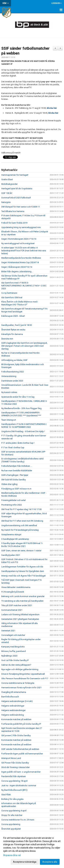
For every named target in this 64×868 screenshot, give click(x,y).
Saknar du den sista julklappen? (16, 665)
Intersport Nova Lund (11, 758)
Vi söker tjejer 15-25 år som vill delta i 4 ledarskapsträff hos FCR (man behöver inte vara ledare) (24, 251)
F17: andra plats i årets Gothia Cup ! (18, 443)
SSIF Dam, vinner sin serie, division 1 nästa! (21, 551)
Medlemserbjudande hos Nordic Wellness (21, 258)
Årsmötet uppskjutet (11, 829)
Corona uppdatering (11, 824)
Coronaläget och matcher (13, 635)
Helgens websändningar (13, 706)
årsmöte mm (7, 339)
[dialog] (32, 850)
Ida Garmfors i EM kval (12, 297)
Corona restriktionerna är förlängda (18, 683)
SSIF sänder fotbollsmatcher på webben (20, 749)
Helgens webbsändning (13, 715)
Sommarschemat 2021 (12, 610)
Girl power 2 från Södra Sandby (16, 735)
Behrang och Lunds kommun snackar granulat (23, 596)
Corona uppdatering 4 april (14, 811)
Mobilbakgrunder (9, 184)
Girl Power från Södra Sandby (15, 763)
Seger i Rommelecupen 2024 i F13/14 (19, 239)
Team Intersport (9, 420)
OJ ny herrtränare (9, 293)
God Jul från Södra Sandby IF (15, 660)
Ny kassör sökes (9, 392)
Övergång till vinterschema (14, 692)
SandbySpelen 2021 (11, 555)
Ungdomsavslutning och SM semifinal (19, 525)
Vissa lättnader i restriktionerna (16, 587)
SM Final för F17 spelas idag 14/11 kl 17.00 (21, 509)
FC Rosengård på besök (13, 592)
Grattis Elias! (7, 179)
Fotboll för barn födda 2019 (14, 223)
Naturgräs (6, 202)
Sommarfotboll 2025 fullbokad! (16, 198)
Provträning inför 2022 (12, 505)
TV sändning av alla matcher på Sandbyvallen (22, 601)
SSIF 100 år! (7, 193)
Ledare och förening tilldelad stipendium (20, 615)
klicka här (52, 108)
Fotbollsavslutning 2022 (13, 372)
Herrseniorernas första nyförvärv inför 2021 (21, 688)
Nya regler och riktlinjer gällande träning (20, 669)
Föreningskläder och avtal (13, 500)
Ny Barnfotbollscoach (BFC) (14, 790)
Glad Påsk (6, 795)
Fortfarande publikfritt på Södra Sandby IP (21, 724)
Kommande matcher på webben (16, 719)
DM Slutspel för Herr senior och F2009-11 (21, 207)
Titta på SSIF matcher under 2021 (17, 605)
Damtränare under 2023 (12, 381)
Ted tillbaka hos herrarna (13, 211)
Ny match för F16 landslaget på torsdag (20, 530)
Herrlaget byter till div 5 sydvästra (17, 189)
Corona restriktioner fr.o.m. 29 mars (18, 820)
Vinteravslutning (9, 376)
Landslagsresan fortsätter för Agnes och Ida (22, 567)
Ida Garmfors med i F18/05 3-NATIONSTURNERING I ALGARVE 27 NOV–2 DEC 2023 (24, 286)
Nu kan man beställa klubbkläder (17, 471)
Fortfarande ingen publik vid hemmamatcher (22, 754)
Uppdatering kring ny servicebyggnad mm (21, 227)
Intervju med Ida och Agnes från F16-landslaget (23, 576)
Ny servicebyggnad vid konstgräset (18, 243)
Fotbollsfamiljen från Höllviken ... (17, 466)
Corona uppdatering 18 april (14, 781)
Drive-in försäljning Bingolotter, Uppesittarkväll (23, 674)
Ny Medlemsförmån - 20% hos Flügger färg (21, 408)
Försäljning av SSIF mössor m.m (16, 489)
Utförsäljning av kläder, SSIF (14, 360)
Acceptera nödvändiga (25, 862)
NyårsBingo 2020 (9, 656)
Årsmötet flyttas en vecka (13, 330)
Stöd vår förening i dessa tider (15, 767)
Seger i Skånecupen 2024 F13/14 (17, 267)
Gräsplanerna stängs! (11, 534)
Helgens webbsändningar (13, 710)
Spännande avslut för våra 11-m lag (18, 397)
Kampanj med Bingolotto (13, 647)
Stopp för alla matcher (12, 815)
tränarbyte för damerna (12, 334)
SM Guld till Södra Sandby (14, 480)
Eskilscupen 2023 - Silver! (13, 316)
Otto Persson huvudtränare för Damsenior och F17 (25, 678)
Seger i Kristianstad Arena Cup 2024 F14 (20, 262)
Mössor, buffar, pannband (14, 651)
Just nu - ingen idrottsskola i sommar (19, 785)
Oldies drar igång (9, 484)
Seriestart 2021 (8, 631)
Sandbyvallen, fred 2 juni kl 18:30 (17, 325)
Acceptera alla (50, 862)
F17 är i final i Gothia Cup (13, 447)
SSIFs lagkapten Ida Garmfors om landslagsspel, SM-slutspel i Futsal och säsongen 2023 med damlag (24, 346)
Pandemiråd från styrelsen (14, 776)
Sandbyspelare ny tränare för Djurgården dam (23, 571)
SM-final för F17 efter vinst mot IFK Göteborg (22, 521)
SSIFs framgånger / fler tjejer (15, 475)
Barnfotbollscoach (10, 697)
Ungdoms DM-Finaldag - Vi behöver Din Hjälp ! (23, 431)
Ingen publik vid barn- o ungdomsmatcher (21, 772)
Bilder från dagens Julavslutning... (17, 272)
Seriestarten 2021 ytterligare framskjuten (20, 619)
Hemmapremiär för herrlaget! (15, 175)
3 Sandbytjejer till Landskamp (15, 539)
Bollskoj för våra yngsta (12, 799)
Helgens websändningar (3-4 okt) (17, 701)
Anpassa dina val (12, 855)
